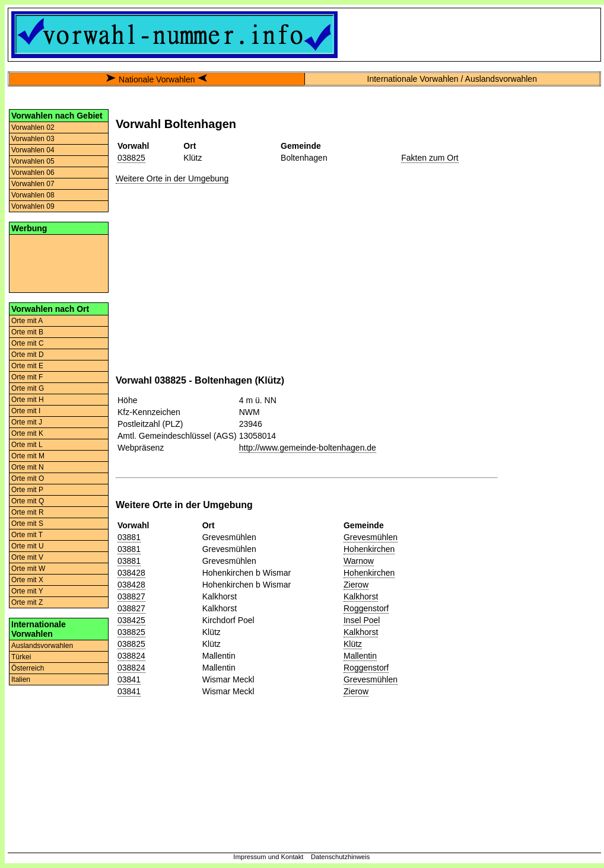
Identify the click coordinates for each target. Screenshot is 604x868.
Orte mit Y (27, 591)
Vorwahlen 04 (33, 150)
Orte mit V (27, 557)
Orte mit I (26, 411)
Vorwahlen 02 (33, 127)
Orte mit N (28, 467)
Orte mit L (27, 445)
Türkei (21, 657)
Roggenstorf (366, 608)
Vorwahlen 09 (33, 206)
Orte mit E (27, 366)
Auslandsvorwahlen (42, 646)
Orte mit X (27, 580)
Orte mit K (27, 433)
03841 (129, 679)
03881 (129, 537)
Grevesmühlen (371, 537)
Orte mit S (27, 524)
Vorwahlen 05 (33, 161)
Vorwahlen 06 (33, 173)
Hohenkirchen (369, 549)
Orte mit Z (27, 602)
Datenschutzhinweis (341, 857)
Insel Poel (362, 620)
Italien (21, 679)
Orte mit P (27, 490)
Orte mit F (27, 377)
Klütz (353, 644)
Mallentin (360, 656)
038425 (131, 620)
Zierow (356, 585)
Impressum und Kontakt (268, 857)
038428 (131, 573)
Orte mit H (28, 400)
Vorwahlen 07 (33, 184)
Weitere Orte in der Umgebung (172, 178)
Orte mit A (27, 321)
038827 (131, 596)
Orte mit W (28, 569)
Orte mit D (28, 355)
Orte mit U (28, 546)
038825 (131, 158)
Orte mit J (27, 422)
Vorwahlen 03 (33, 139)
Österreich (28, 668)
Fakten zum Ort (430, 158)
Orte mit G (28, 388)
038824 (131, 656)
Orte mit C (28, 343)
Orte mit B (27, 332)
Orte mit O (28, 478)
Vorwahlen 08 (33, 195)
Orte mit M (28, 456)
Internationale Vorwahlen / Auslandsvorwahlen (452, 79)
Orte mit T (27, 535)
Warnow (359, 561)
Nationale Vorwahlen (157, 79)
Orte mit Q (28, 501)
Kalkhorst (361, 596)
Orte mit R (28, 512)
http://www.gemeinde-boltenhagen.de (308, 448)
